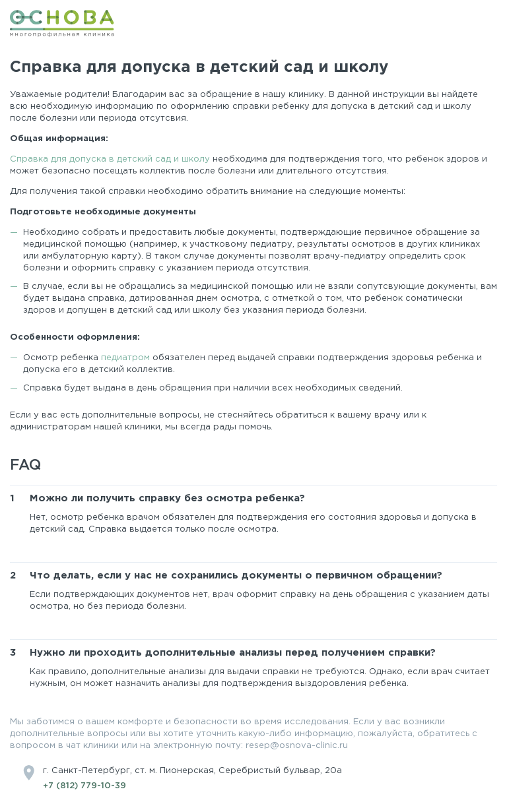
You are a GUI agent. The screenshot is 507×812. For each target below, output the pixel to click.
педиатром (127, 358)
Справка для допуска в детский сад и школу (110, 159)
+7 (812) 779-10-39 (84, 786)
